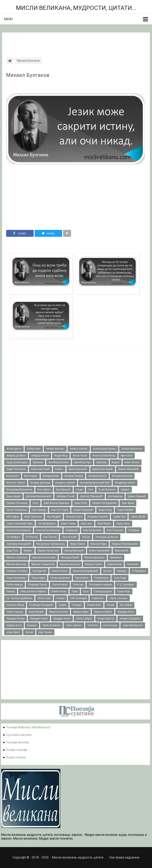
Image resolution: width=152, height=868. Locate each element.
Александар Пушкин (104, 449)
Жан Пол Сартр (60, 510)
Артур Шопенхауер (17, 462)
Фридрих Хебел (39, 619)
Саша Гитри (124, 592)
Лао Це (86, 537)
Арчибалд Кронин (59, 462)
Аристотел (127, 456)
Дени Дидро (13, 496)
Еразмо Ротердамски (104, 503)
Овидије (122, 571)
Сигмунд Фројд (15, 605)
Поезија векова (17, 742)
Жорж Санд (105, 510)
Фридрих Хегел (62, 619)
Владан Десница (40, 483)
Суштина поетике (19, 735)
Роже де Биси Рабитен (33, 592)
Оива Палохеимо (16, 578)
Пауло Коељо (60, 585)
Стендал (77, 605)
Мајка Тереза (78, 544)
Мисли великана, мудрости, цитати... (76, 8)
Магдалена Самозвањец (51, 544)
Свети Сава (44, 598)
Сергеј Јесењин (118, 598)
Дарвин (125, 490)
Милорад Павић (70, 558)
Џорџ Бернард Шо (133, 625)
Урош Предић (36, 612)
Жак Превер (39, 510)
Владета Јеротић (65, 483)
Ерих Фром (128, 503)
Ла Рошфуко (13, 537)
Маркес (28, 551)
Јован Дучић (138, 517)
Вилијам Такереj (74, 476)
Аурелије (101, 462)
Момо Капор (114, 564)
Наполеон (133, 564)
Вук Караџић (63, 490)
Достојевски (115, 496)
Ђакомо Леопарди (17, 503)
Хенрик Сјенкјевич (130, 619)
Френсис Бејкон (103, 612)
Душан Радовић (137, 496)
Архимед (38, 462)
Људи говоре (16, 757)
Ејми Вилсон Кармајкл (56, 503)
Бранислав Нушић (103, 469)
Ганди (79, 490)
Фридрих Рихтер (16, 619)
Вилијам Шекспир (122, 476)
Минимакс (116, 558)
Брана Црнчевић (78, 469)
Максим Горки (99, 544)
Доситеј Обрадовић (91, 496)
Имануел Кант (74, 517)
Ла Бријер (134, 530)
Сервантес (98, 598)
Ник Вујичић (39, 571)
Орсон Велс (82, 578)
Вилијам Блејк (51, 476)
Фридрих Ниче (126, 612)
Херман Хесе (14, 625)
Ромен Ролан (59, 592)
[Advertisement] (76, 41)
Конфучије (72, 530)
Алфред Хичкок (40, 456)
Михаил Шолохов (70, 564)
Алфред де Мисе (16, 456)
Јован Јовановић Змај (19, 524)
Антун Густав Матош (104, 456)
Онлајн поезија (16, 750)
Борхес (59, 469)
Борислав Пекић (40, 469)
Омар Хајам (38, 578)
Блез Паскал (132, 462)
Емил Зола (81, 503)
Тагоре (110, 605)
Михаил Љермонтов (43, 564)
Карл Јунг (86, 524)
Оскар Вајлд (101, 578)
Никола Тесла (59, 571)
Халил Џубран (84, 619)
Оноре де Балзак (60, 578)
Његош (107, 571)
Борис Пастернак (16, 469)
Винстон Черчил (16, 483)
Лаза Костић (69, 537)
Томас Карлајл (15, 612)
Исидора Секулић (98, 517)
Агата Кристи (14, 449)
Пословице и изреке (100, 585)
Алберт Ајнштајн (55, 449)
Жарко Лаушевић (83, 510)
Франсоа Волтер (58, 612)
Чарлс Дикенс (74, 625)
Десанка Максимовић (38, 496)
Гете (91, 490)
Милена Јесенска (17, 558)
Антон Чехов (80, 456)
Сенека (60, 598)
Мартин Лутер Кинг (48, 551)
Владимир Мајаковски (19, 490)
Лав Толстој (50, 537)
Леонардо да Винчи (107, 537)
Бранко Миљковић (129, 469)
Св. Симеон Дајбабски (19, 598)
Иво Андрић (54, 517)
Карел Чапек (68, 524)
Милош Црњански (95, 558)
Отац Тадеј (120, 578)
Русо (86, 592)
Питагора (78, 585)
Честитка (93, 625)
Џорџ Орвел (13, 632)
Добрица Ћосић (66, 496)
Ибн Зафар (13, 517)
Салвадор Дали (103, 592)
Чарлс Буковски (51, 625)
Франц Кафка (81, 612)
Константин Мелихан (48, 530)
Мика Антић (122, 551)
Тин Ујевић (126, 605)
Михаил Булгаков (28, 75)
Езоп (36, 503)
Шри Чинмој (45, 632)
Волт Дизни (44, 490)
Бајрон (116, 462)
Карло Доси (123, 524)
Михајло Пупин (94, 564)
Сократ (62, 605)
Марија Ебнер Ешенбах (125, 544)
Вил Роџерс (31, 476)
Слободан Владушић (41, 605)
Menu (8, 19)
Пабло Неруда (15, 585)
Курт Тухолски (115, 530)
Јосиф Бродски (47, 524)
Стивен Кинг (94, 605)
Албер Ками (34, 449)
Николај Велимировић (85, 571)
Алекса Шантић (79, 449)
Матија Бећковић (74, 551)
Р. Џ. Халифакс (126, 585)
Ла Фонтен (32, 537)
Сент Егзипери (78, 598)
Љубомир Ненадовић (19, 544)
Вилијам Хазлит (97, 476)
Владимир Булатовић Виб (95, 483)
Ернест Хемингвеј (17, 510)
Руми (75, 592)
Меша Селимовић (99, 551)
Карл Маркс (104, 524)
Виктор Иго (13, 476)
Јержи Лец (119, 517)
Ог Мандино (139, 571)
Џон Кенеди (110, 625)
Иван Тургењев (33, 517)
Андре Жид (61, 456)
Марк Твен (12, 551)
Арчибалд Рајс (83, 462)
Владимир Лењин (125, 483)
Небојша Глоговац (17, 571)
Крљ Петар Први (92, 530)
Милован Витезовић (44, 558)
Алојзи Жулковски (132, 449)
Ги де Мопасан (107, 490)
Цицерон (32, 625)
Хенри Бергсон (106, 619)
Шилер (29, 632)
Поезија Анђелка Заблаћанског (28, 727)
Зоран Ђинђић (125, 510)
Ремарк (11, 592)
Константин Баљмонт (19, 530)
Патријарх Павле (37, 585)
